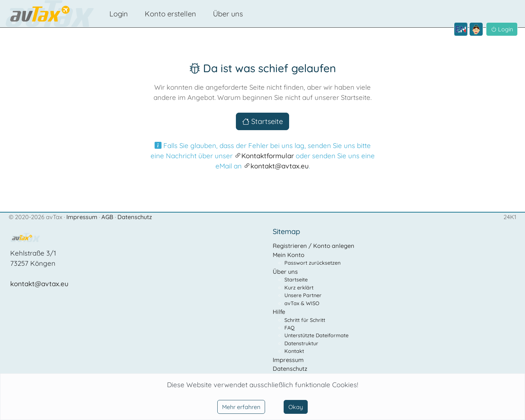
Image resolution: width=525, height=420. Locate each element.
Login (119, 14)
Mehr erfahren (241, 407)
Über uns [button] (228, 14)
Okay (296, 407)
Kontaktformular (264, 156)
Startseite (262, 121)
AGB (108, 217)
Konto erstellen (170, 14)
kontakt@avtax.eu (276, 166)
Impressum (83, 217)
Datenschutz (135, 217)
